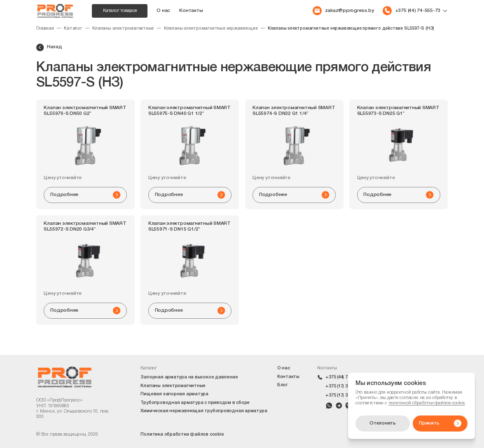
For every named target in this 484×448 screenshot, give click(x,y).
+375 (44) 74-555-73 (346, 377)
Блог (283, 385)
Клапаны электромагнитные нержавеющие (211, 29)
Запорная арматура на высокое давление (189, 377)
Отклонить (383, 423)
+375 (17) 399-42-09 (346, 395)
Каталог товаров (120, 11)
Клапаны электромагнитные (123, 29)
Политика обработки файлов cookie (182, 434)
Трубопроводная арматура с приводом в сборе (195, 403)
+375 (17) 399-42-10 (346, 386)
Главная (45, 29)
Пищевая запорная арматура (174, 394)
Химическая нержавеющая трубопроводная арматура (204, 411)
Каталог (73, 29)
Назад (49, 47)
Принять (440, 423)
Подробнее (85, 195)
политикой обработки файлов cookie (427, 403)
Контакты (191, 11)
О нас (163, 11)
